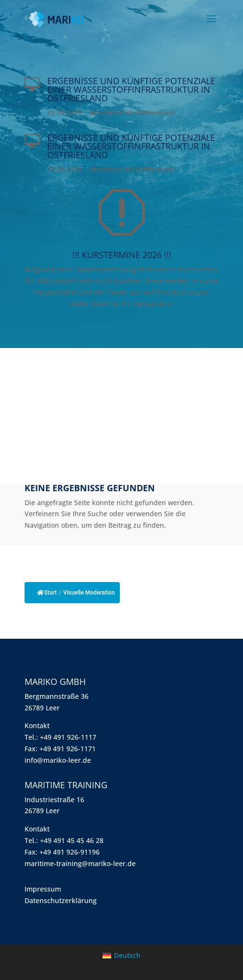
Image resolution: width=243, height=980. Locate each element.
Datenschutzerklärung (61, 900)
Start (47, 593)
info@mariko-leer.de (58, 760)
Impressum (43, 889)
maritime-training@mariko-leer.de (80, 863)
